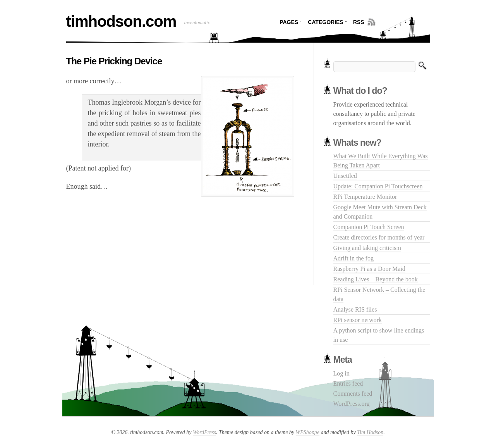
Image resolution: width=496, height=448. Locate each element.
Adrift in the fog (354, 258)
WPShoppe (308, 432)
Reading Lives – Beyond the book (376, 279)
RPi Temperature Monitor (365, 197)
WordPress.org (352, 404)
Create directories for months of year (379, 237)
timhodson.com (121, 21)
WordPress (204, 432)
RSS (359, 22)
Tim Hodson (370, 432)
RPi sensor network (358, 320)
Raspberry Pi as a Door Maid (369, 269)
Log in (342, 373)
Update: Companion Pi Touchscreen (378, 186)
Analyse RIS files (355, 309)
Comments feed (353, 394)
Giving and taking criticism (367, 248)
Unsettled (345, 176)
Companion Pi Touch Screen (369, 227)
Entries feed (348, 383)
